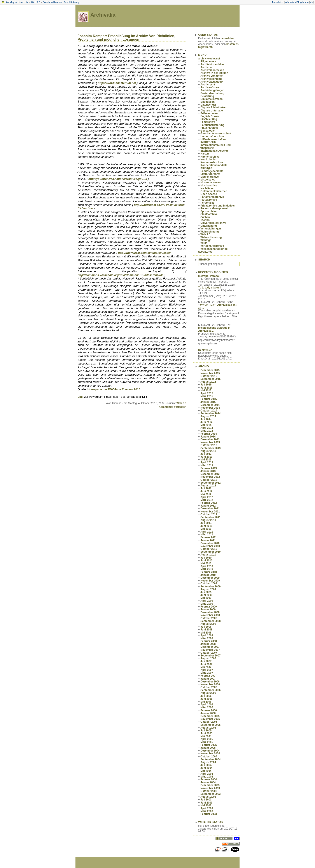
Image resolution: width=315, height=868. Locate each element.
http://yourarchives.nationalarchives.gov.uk (118, 179)
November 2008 (210, 615)
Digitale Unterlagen (212, 111)
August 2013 (208, 451)
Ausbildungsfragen (212, 90)
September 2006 (210, 690)
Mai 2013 (206, 460)
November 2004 (210, 753)
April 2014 (207, 428)
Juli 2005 (206, 731)
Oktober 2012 (209, 480)
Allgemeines (208, 61)
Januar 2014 (208, 437)
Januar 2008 (208, 644)
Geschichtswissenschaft (216, 134)
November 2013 (210, 442)
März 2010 (207, 569)
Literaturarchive (210, 174)
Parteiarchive (209, 200)
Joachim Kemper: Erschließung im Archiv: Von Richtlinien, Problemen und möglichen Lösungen (126, 38)
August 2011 (208, 520)
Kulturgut (206, 168)
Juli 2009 (206, 592)
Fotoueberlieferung (212, 125)
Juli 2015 (206, 385)
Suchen (205, 217)
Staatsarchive (209, 214)
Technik (205, 220)
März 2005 (207, 742)
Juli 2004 (206, 765)
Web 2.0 (36, 2)
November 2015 (210, 373)
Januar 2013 (208, 471)
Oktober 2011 (209, 514)
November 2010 (210, 546)
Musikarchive (209, 186)
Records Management (214, 208)
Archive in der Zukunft (214, 73)
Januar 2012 (208, 506)
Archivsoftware (210, 87)
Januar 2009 (208, 609)
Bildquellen (207, 102)
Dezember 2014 (210, 405)
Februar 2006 (209, 710)
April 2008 (207, 635)
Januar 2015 (208, 402)
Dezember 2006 (210, 682)
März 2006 (207, 707)
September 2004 (210, 759)
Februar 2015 (209, 399)
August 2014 (208, 416)
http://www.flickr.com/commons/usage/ (144, 253)
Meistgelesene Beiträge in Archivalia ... (214, 329)
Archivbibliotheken (212, 70)
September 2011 (210, 517)
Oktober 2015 (209, 376)
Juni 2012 (206, 491)
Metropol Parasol (209, 276)
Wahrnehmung (210, 232)
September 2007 (210, 656)
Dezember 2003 (210, 785)
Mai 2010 (206, 563)
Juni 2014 (206, 422)
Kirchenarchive (210, 157)
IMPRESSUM (208, 142)
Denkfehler (205, 350)
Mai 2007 (206, 667)
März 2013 (207, 465)
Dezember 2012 (210, 474)
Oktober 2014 (209, 411)
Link (81, 397)
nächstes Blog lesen (297, 2)
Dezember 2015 (210, 370)
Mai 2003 (206, 806)
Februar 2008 (209, 641)
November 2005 (210, 719)
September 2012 (210, 483)
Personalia (207, 203)
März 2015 (207, 396)
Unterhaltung (209, 226)
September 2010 (210, 552)
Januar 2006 (208, 713)
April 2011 (207, 532)
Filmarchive (208, 122)
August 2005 (208, 728)
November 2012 (210, 477)
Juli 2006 (206, 696)
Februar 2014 (209, 434)
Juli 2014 (206, 419)
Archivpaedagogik (212, 82)
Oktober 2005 (209, 722)
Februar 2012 (209, 503)
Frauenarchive (209, 128)
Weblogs (206, 240)
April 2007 (207, 670)
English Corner (210, 116)
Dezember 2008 (210, 612)
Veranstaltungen (211, 229)
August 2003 (208, 797)
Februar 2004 (209, 779)
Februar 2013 (209, 468)
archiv (25, 2)
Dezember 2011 (210, 509)
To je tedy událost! (210, 288)
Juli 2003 (206, 800)
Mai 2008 (206, 633)
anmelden (227, 38)
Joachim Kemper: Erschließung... (62, 2)
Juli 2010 (206, 558)
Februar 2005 (209, 745)
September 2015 (210, 379)
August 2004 (208, 762)
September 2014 (210, 413)
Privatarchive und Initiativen (218, 206)
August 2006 (208, 693)
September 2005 (210, 725)
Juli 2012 (206, 488)
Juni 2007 (206, 664)
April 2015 (207, 393)
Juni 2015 (206, 388)
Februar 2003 (209, 814)
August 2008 (208, 624)
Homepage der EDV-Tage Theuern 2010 (114, 389)
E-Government (209, 113)
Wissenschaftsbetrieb (214, 249)
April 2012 (207, 497)
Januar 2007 (208, 679)
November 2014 (210, 408)
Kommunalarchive (212, 162)
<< (311, 2)
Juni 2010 (206, 561)
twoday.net (12, 2)
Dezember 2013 (210, 439)
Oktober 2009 (209, 583)
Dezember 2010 (210, 543)
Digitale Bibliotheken (213, 108)
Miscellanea (208, 180)
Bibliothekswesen (211, 99)
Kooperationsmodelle (214, 165)
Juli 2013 (206, 454)
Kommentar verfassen (173, 407)
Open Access (209, 194)
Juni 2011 (206, 526)
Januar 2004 (208, 782)
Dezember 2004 (210, 751)
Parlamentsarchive (212, 197)
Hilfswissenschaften (213, 139)
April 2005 (207, 739)
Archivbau (207, 67)
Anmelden (277, 2)
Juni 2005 (206, 733)
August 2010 (208, 555)
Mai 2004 (206, 771)
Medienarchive (209, 177)
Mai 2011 (206, 529)
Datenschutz (208, 105)
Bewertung (207, 96)
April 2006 (207, 705)
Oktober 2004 (209, 757)
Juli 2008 (206, 627)
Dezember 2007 (210, 647)
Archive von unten (212, 76)
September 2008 (210, 621)
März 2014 (207, 431)
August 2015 (208, 382)
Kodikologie (208, 160)
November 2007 (210, 650)
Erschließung (209, 119)
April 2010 (207, 566)
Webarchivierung (211, 237)
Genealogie (207, 131)
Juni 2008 (206, 630)
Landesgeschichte (212, 171)
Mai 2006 (206, 702)
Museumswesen (210, 182)
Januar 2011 (208, 540)
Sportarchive (208, 211)
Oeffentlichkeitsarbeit (214, 191)
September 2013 (210, 448)
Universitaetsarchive (213, 223)
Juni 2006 (206, 699)
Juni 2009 (206, 595)
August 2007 (208, 658)
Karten (205, 154)
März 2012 (207, 500)
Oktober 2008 (209, 618)
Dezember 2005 (210, 716)
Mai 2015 (206, 391)
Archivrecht (208, 85)
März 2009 (207, 604)
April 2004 (207, 774)
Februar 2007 (209, 676)
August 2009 (208, 589)
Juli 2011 (206, 523)
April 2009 (207, 601)
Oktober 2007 (209, 653)
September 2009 (210, 587)
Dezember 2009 (210, 578)
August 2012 (208, 486)
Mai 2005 (206, 736)
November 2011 (210, 512)
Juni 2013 (206, 457)
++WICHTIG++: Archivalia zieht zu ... (217, 306)
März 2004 (207, 777)
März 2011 (207, 535)
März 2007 (207, 673)
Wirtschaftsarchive (212, 246)
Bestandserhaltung (212, 93)
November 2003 (210, 788)
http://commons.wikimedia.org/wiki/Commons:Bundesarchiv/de (121, 275)
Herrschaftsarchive (212, 136)
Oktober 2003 (209, 791)
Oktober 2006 (209, 687)
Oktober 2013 (209, 445)
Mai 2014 (206, 425)
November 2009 (210, 581)
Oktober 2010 (209, 549)
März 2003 (207, 811)
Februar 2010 (209, 572)
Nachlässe (207, 188)
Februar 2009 (209, 607)
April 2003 (207, 808)
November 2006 (210, 684)
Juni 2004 (206, 768)
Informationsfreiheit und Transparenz (214, 147)
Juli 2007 (206, 661)
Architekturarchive (212, 64)
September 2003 (210, 794)
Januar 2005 (208, 748)
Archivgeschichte (211, 79)
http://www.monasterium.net (117, 83)
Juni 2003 (206, 803)
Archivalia (103, 15)
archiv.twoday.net (209, 59)
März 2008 (207, 638)
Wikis (204, 243)
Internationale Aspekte (214, 151)
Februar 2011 (209, 537)
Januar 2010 (208, 575)
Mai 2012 (206, 494)
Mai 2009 (206, 598)
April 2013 (207, 462)
